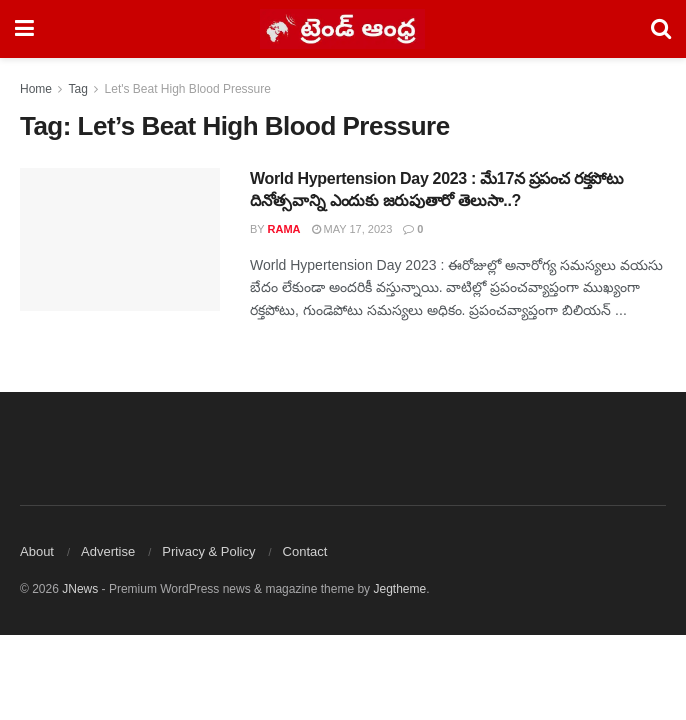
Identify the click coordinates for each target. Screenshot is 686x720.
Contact (305, 551)
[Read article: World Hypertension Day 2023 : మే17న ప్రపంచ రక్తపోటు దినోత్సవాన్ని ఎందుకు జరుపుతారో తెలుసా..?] (120, 239)
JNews (80, 589)
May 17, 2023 (352, 229)
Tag (77, 89)
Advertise (108, 551)
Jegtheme (399, 589)
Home (36, 89)
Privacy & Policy (208, 551)
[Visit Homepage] (342, 29)
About (37, 551)
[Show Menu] (24, 29)
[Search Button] (661, 29)
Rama (284, 229)
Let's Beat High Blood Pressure (188, 89)
